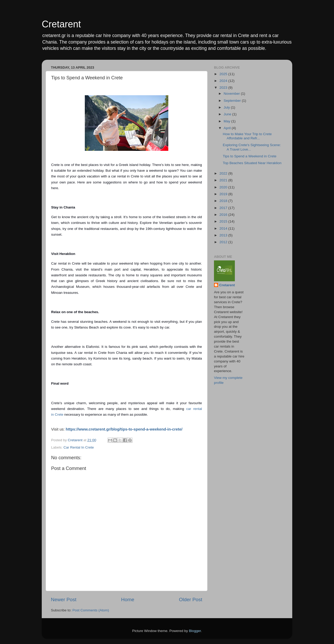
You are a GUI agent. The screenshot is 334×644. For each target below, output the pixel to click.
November (232, 94)
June (228, 114)
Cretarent (61, 24)
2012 (224, 242)
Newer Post (64, 600)
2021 (224, 180)
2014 (224, 228)
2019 (224, 194)
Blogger (195, 631)
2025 (224, 74)
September (233, 101)
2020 (224, 187)
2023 (224, 88)
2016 (224, 215)
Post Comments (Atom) (91, 610)
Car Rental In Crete (79, 447)
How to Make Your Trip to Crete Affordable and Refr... (247, 136)
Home (128, 600)
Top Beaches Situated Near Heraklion (252, 163)
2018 (224, 201)
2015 (224, 221)
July (227, 107)
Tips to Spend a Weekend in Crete (250, 156)
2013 (224, 235)
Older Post (191, 600)
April (228, 128)
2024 (224, 81)
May (227, 121)
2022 (224, 173)
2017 (224, 208)
